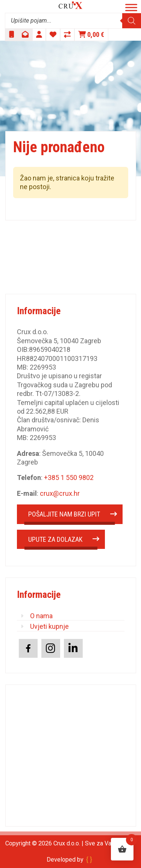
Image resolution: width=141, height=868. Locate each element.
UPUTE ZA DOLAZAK (55, 539)
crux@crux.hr (60, 493)
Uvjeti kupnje (49, 626)
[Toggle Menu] (131, 7)
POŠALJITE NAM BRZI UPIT (64, 514)
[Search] (132, 21)
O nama (41, 616)
